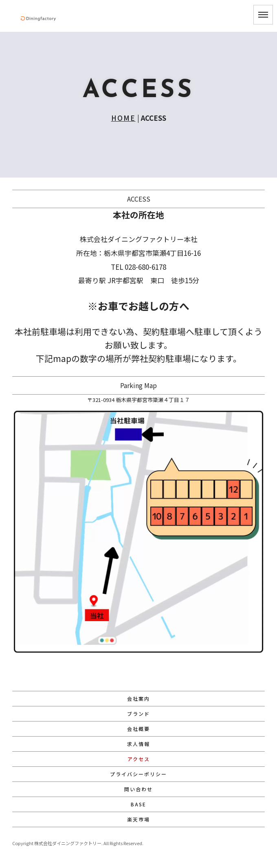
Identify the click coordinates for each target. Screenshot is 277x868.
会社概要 (138, 729)
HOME (123, 118)
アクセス (139, 759)
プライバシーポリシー (138, 774)
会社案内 (138, 698)
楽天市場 (138, 819)
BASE (138, 804)
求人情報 (138, 744)
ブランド (138, 714)
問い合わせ (138, 789)
